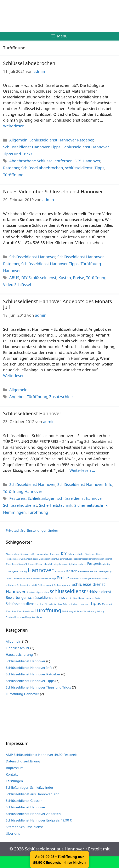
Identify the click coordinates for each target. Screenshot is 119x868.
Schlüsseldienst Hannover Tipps (32, 147)
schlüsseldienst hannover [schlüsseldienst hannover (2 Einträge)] (49, 597)
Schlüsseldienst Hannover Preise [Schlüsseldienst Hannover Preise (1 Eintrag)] (85, 598)
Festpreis (17, 498)
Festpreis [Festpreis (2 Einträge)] (94, 563)
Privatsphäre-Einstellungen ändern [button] (33, 530)
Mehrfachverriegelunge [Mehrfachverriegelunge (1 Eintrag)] (44, 579)
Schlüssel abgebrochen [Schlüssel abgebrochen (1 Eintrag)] (38, 592)
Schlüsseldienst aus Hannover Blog (33, 794)
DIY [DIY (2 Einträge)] (64, 553)
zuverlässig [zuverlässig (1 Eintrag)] (25, 617)
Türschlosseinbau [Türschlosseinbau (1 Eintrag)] (25, 611)
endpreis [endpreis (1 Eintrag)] (82, 564)
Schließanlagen (41, 498)
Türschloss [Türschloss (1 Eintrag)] (11, 611)
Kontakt (12, 774)
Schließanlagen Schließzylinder (30, 787)
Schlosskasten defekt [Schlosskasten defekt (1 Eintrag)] (27, 585)
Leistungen (14, 781)
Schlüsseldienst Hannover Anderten (33, 814)
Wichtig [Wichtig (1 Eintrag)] (101, 611)
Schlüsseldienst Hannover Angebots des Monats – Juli (59, 304)
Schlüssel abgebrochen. (30, 63)
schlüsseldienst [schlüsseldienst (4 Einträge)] (68, 591)
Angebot (17, 397)
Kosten (65, 278)
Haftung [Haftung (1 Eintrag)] (23, 571)
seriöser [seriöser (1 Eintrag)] (40, 604)
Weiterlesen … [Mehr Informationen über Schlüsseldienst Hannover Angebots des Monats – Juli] (16, 376)
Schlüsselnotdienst (20, 505)
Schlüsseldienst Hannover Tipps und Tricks (38, 687)
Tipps (99, 168)
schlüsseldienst (79, 168)
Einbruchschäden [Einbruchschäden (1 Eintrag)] (76, 554)
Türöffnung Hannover (23, 491)
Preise (79, 278)
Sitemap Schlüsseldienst (24, 827)
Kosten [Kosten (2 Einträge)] (72, 571)
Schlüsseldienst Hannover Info (85, 484)
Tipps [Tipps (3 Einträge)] (96, 603)
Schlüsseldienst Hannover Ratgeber (61, 140)
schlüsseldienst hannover (80, 498)
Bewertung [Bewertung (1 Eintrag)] (55, 554)
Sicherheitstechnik (56, 505)
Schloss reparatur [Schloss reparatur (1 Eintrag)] (62, 585)
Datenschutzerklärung (23, 761)
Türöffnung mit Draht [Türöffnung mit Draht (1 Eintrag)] (72, 611)
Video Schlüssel (17, 285)
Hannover (91, 161)
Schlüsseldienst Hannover (32, 257)
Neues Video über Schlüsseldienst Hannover (53, 191)
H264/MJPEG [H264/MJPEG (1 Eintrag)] (12, 571)
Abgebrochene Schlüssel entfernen (41, 161)
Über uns (13, 833)
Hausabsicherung (19, 654)
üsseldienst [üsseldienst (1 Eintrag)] (37, 617)
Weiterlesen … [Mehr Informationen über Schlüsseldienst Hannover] (82, 470)
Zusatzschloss (62, 397)
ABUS (14, 278)
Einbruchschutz (18, 648)
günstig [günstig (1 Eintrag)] (106, 564)
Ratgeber (11, 168)
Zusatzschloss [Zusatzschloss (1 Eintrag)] (12, 617)
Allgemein (18, 140)
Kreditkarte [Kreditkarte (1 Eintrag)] (84, 571)
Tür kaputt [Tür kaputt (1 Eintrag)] (107, 604)
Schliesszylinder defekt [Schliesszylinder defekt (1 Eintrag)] (91, 579)
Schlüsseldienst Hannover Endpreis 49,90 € (39, 820)
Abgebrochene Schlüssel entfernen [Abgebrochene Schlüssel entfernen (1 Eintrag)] (23, 554)
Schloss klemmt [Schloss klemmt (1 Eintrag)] (45, 585)
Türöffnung (13, 175)
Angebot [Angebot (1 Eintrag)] (45, 554)
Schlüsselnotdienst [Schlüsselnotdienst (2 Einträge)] (21, 604)
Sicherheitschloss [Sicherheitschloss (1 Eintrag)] (54, 604)
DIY (78, 161)
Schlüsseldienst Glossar (24, 801)
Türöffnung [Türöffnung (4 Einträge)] (48, 610)
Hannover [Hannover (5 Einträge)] (41, 570)
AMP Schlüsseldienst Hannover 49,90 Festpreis (42, 755)
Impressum (15, 768)
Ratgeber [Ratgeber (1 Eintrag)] (74, 579)
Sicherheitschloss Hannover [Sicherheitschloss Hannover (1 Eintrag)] (76, 604)
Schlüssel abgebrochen (42, 168)
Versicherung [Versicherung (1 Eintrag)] (90, 611)
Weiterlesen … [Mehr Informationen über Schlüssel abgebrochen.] (16, 126)
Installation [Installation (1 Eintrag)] (60, 571)
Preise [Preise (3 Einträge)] (63, 578)
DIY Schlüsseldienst (39, 278)
